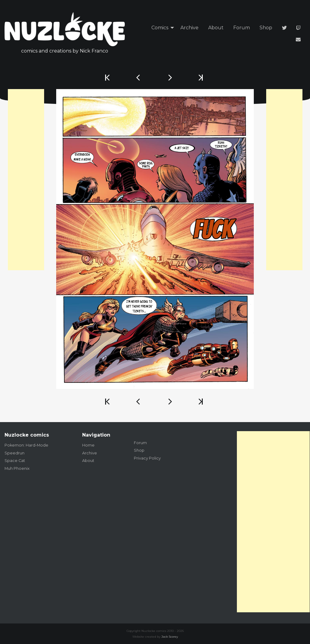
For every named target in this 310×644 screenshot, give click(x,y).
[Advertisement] (26, 180)
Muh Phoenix (17, 468)
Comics (160, 28)
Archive (189, 28)
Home (88, 445)
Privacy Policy (147, 458)
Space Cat (15, 461)
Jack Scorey (170, 637)
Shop (266, 28)
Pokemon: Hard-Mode (26, 445)
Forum (242, 28)
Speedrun (15, 453)
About (216, 28)
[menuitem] (161, 28)
